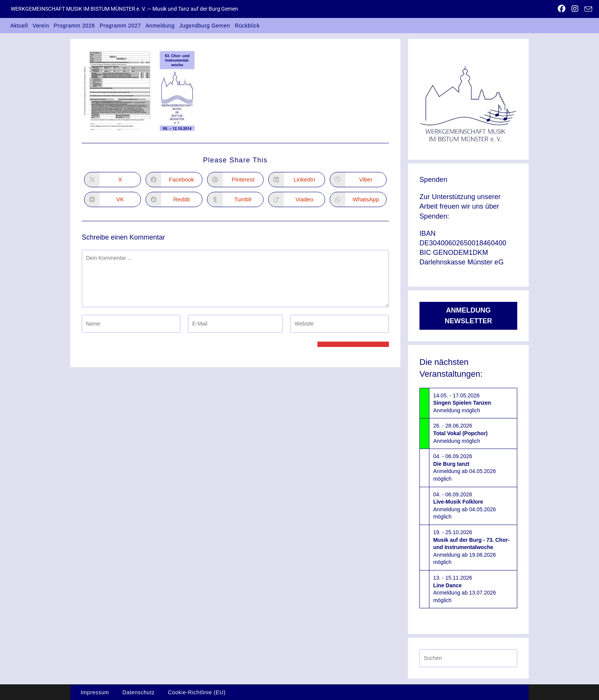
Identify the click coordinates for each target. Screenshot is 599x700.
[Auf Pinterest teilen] (236, 180)
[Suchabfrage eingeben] (468, 658)
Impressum (95, 692)
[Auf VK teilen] (113, 199)
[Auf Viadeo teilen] (297, 199)
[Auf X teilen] (113, 180)
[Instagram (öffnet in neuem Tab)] (575, 9)
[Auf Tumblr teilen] (236, 199)
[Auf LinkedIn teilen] (297, 180)
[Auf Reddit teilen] (174, 199)
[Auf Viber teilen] (358, 180)
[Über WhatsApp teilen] (358, 199)
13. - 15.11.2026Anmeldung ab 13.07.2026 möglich (465, 589)
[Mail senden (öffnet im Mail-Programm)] (587, 9)
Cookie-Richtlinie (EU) (197, 692)
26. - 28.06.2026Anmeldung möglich (461, 433)
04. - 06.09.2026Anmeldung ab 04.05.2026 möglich (465, 467)
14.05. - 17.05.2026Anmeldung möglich (462, 403)
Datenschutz (138, 692)
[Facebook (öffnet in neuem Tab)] (562, 9)
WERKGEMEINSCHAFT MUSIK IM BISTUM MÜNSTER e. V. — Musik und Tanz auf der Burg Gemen (124, 9)
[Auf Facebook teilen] (174, 180)
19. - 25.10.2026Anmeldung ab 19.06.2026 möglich (471, 547)
